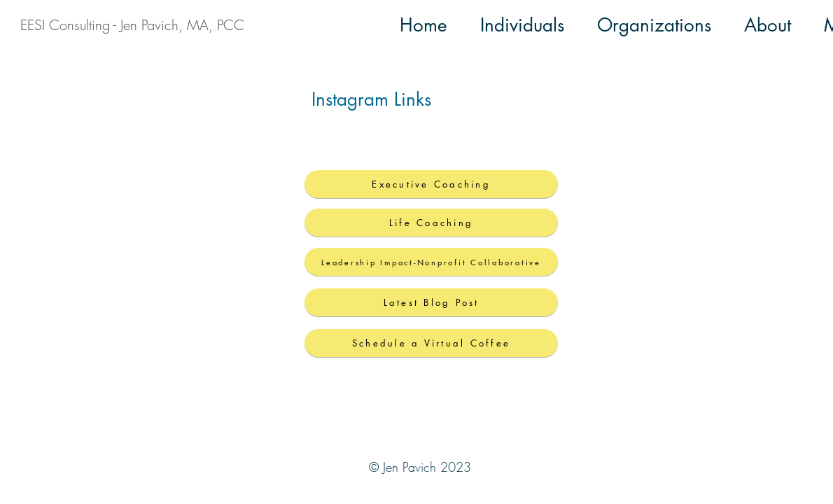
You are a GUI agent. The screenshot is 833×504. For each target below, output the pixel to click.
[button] (522, 25)
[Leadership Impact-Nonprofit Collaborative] (431, 262)
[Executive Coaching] (431, 184)
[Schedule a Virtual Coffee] (431, 343)
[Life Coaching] (431, 223)
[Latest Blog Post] (431, 302)
